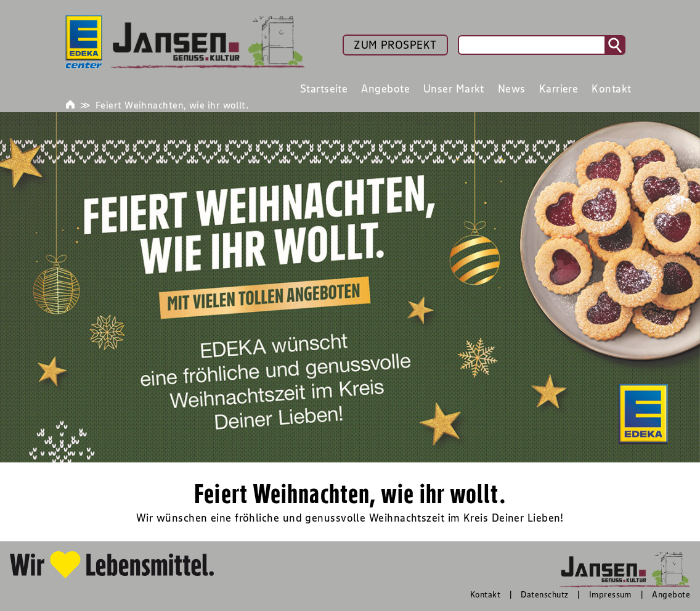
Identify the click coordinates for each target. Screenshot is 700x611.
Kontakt (485, 594)
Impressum (610, 594)
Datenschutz (544, 594)
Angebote (671, 594)
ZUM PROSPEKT (395, 45)
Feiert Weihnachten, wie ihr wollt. (172, 105)
